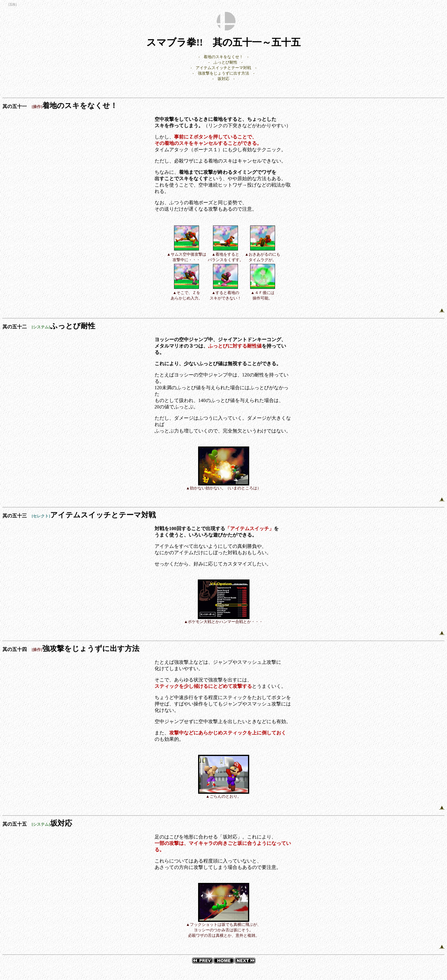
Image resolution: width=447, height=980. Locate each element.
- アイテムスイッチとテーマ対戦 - (224, 68)
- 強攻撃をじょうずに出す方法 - (224, 73)
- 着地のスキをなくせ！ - (224, 57)
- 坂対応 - (224, 79)
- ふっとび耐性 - (226, 62)
